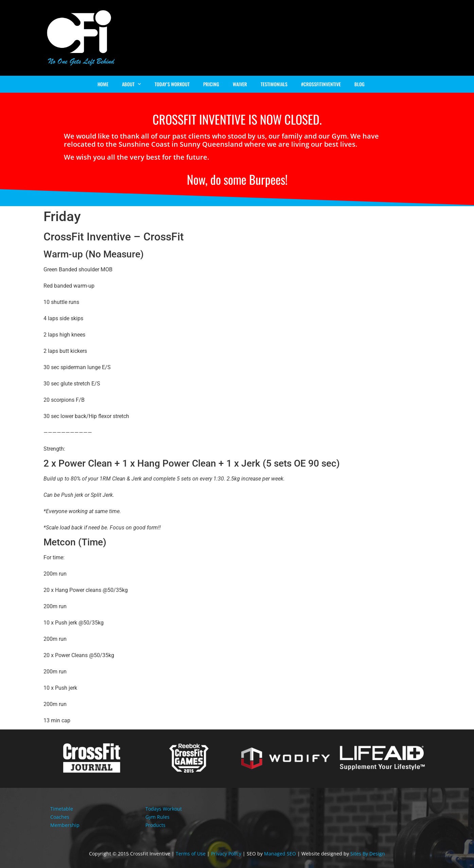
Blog (359, 84)
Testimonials (274, 84)
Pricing (211, 84)
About (131, 84)
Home (103, 84)
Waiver (240, 84)
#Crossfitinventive (321, 84)
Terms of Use (191, 854)
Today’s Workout (172, 84)
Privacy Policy (226, 854)
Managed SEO (280, 854)
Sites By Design (368, 854)
